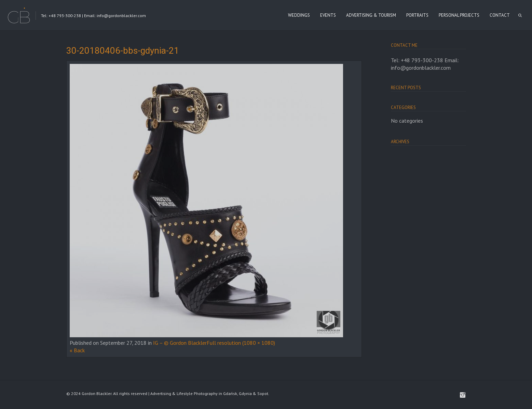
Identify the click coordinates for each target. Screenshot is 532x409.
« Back (77, 350)
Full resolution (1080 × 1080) (241, 343)
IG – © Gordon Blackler (180, 343)
